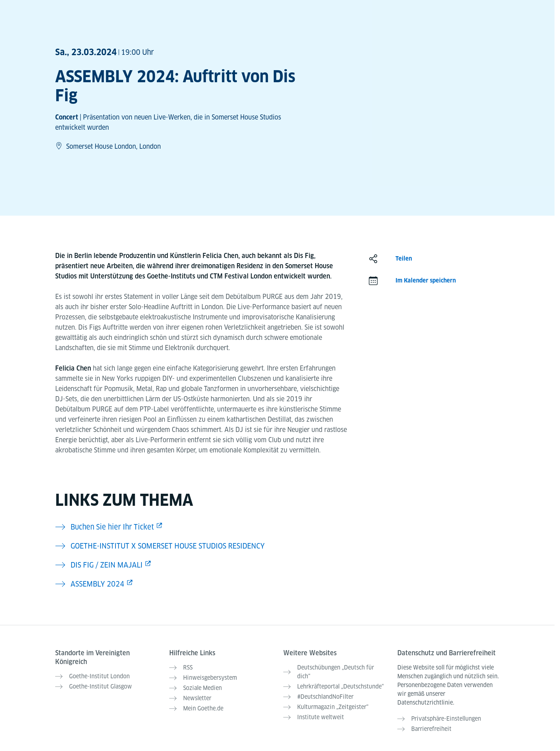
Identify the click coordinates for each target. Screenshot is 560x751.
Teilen (404, 259)
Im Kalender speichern (426, 280)
